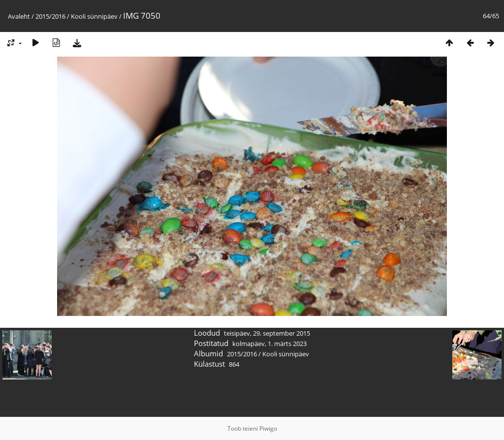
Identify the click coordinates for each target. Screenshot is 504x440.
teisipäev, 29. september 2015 (267, 333)
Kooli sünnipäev (94, 16)
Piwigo (268, 428)
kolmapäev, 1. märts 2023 (269, 344)
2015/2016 (50, 16)
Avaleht (19, 16)
